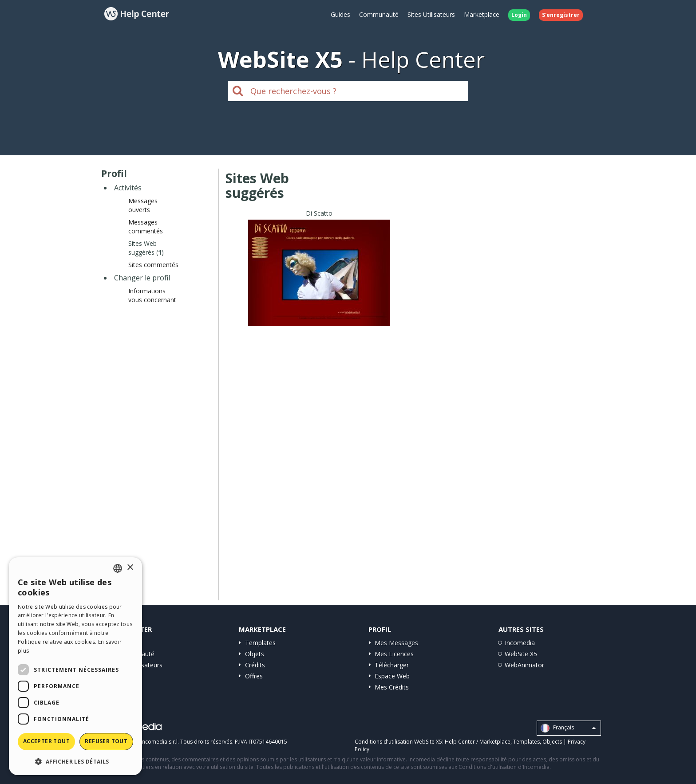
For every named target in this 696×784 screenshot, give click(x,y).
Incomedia (520, 643)
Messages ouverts (143, 205)
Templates (260, 643)
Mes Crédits (392, 687)
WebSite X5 (521, 654)
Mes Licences (394, 654)
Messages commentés (146, 227)
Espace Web (392, 676)
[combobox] (118, 568)
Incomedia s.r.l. (160, 742)
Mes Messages (396, 643)
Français (568, 728)
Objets (255, 654)
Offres (254, 676)
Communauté (379, 14)
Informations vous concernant (152, 295)
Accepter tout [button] (46, 741)
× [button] (130, 568)
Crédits (255, 665)
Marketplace (482, 14)
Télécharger (392, 665)
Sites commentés (153, 265)
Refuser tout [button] (106, 741)
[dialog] (75, 666)
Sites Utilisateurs (431, 14)
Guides (340, 14)
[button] (75, 761)
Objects (552, 742)
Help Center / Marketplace (478, 742)
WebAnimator (524, 665)
